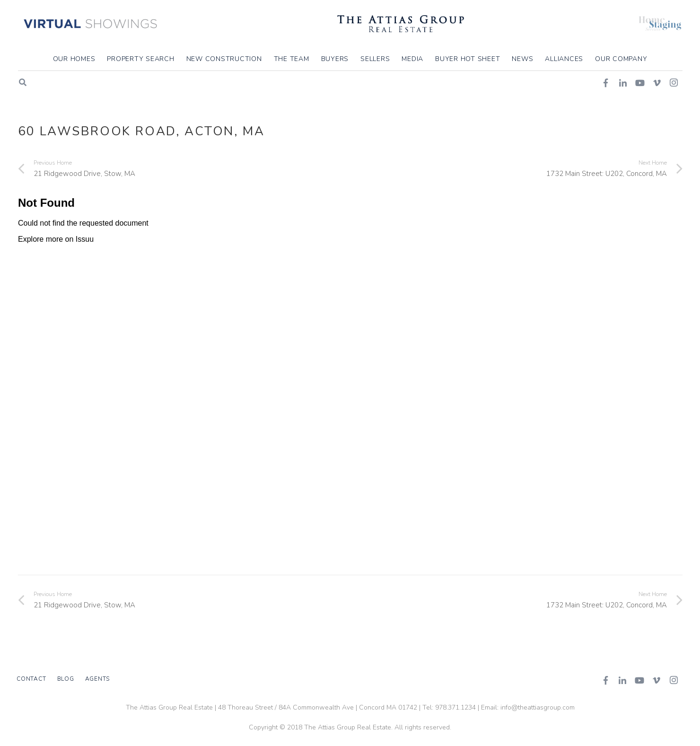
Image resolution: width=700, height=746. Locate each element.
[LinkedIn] (622, 680)
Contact (31, 679)
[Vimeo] (656, 680)
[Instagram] (674, 680)
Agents (98, 679)
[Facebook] (605, 680)
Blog (66, 679)
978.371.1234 (455, 707)
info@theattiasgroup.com (538, 707)
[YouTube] (639, 680)
